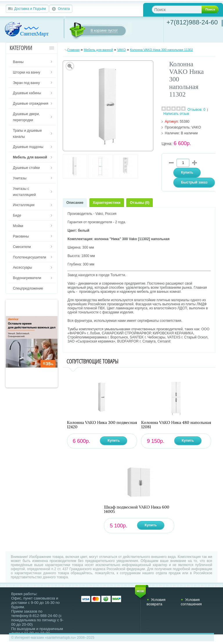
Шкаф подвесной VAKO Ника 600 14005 (137, 509)
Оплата (64, 9)
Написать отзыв (176, 114)
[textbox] (181, 9)
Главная (73, 50)
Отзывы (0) (140, 203)
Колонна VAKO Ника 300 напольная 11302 (162, 50)
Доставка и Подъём (30, 9)
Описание (75, 203)
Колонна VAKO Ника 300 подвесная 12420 (102, 425)
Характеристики (107, 203)
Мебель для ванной (99, 50)
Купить (114, 440)
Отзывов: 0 (197, 110)
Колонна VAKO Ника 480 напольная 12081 (176, 425)
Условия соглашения (191, 602)
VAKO (122, 50)
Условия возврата (156, 602)
